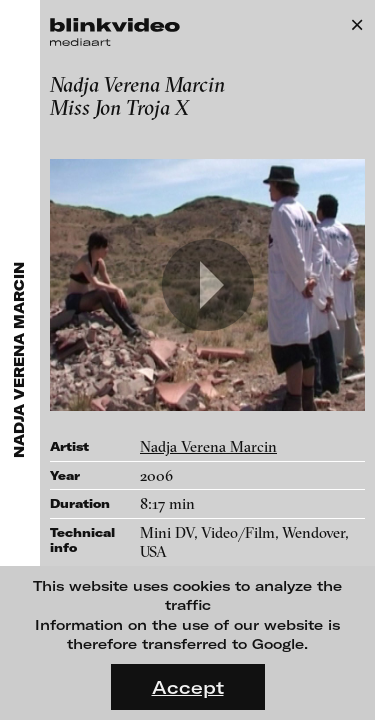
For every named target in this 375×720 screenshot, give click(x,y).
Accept (188, 687)
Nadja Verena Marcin (208, 446)
